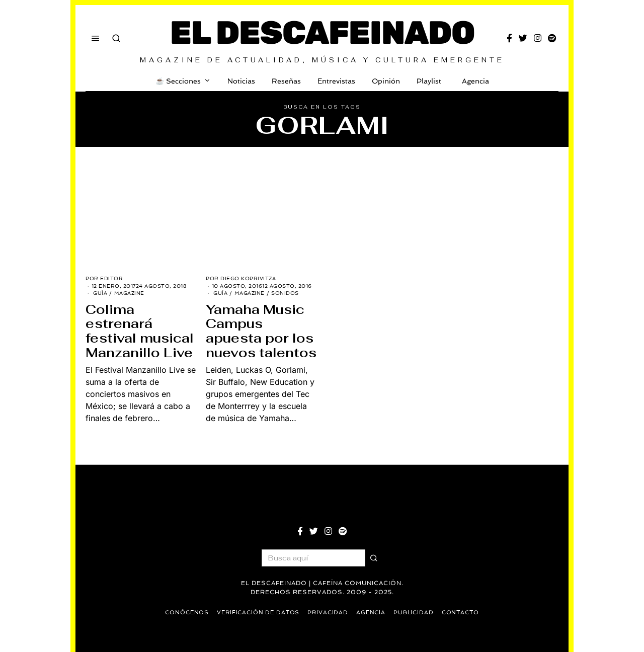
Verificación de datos (257, 613)
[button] (374, 558)
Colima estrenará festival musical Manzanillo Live (140, 331)
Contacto (462, 613)
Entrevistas (336, 81)
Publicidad (415, 613)
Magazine (129, 293)
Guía (100, 293)
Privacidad (328, 613)
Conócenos (185, 613)
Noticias (241, 81)
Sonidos (285, 293)
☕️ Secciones (178, 81)
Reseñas (286, 81)
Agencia (473, 81)
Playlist (429, 81)
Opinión (386, 81)
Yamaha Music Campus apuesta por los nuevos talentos (261, 331)
